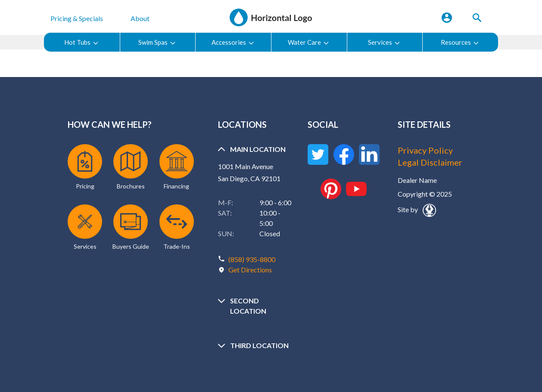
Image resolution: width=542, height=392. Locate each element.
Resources (460, 42)
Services (384, 42)
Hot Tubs (82, 42)
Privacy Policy (425, 150)
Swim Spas (157, 42)
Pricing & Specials (77, 18)
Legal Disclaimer (430, 162)
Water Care (309, 42)
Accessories (233, 42)
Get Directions (250, 270)
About (140, 18)
